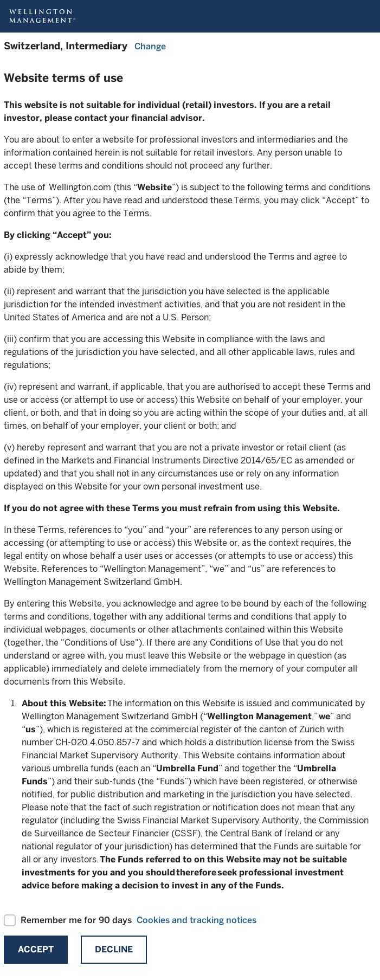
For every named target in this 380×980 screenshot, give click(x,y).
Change (150, 46)
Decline (114, 949)
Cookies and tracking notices (197, 920)
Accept (36, 949)
